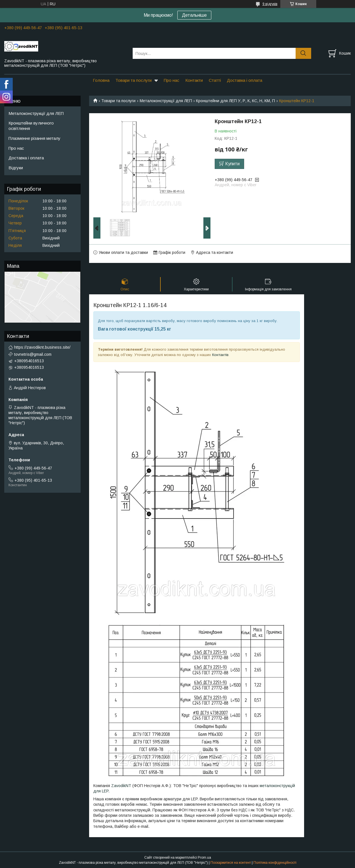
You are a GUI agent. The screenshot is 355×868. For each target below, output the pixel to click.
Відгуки (16, 168)
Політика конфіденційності (275, 863)
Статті (215, 80)
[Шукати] (303, 53)
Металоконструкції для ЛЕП (166, 101)
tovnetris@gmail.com (33, 354)
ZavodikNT (121, 786)
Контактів (220, 355)
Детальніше (194, 15)
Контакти (194, 80)
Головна (101, 80)
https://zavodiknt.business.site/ (42, 347)
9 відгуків (270, 4)
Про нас (172, 80)
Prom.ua (204, 858)
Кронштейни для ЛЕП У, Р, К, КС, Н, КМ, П (235, 101)
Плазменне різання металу (35, 138)
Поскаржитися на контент (231, 863)
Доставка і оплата (245, 80)
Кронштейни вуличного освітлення (31, 126)
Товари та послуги (134, 80)
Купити (232, 164)
